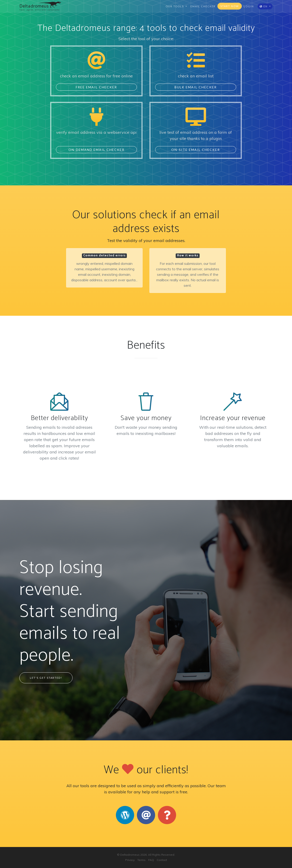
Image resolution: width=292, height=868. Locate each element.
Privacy (130, 860)
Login (249, 6)
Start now (230, 6)
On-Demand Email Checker (96, 150)
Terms (141, 860)
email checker (203, 6)
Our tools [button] (175, 6)
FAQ (151, 860)
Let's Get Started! (46, 678)
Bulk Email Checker (196, 87)
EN (264, 6)
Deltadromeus (130, 855)
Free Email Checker (96, 87)
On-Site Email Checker (196, 150)
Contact (162, 860)
